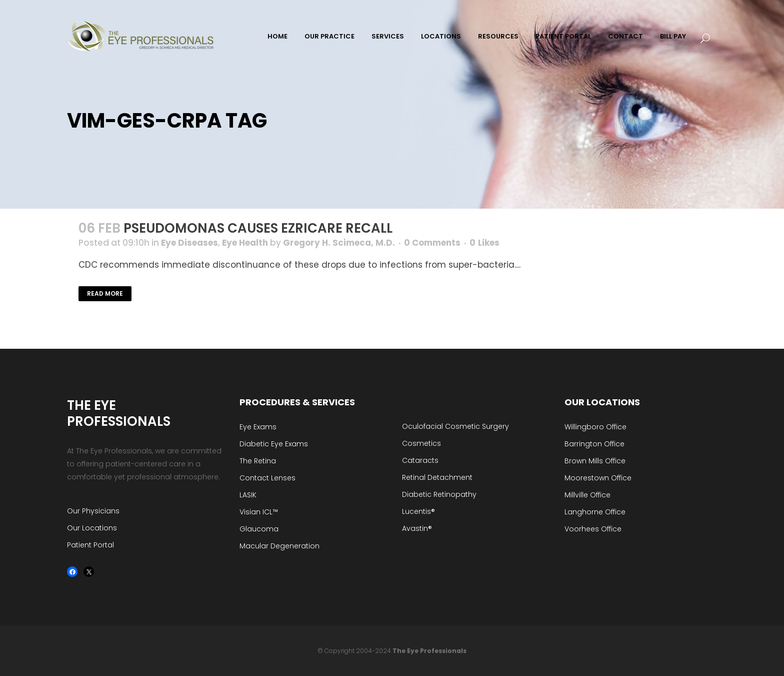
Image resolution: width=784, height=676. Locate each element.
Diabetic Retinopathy (439, 494)
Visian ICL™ (259, 512)
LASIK (248, 495)
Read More (105, 293)
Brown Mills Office (595, 461)
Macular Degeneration (279, 546)
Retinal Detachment (437, 477)
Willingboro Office (595, 427)
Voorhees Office (593, 529)
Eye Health (245, 243)
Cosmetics (421, 443)
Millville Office (587, 495)
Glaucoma (259, 529)
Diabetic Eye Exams (274, 444)
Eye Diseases (189, 243)
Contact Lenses (267, 478)
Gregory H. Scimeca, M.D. (339, 243)
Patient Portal (90, 545)
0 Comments (432, 243)
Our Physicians (93, 511)
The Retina (258, 461)
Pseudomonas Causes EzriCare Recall (258, 228)
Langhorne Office (595, 512)
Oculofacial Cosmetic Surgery (455, 426)
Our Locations (92, 528)
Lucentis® (418, 511)
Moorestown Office (598, 478)
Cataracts (420, 460)
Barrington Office (594, 444)
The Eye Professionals (429, 651)
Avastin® (417, 528)
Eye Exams (258, 427)
